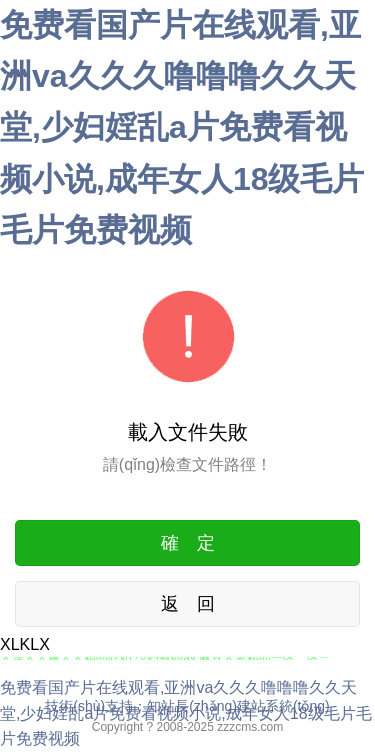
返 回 (188, 604)
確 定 (188, 543)
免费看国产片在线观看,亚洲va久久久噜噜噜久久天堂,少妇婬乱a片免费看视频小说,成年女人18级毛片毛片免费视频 (182, 127)
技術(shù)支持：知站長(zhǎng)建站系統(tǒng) (187, 706)
